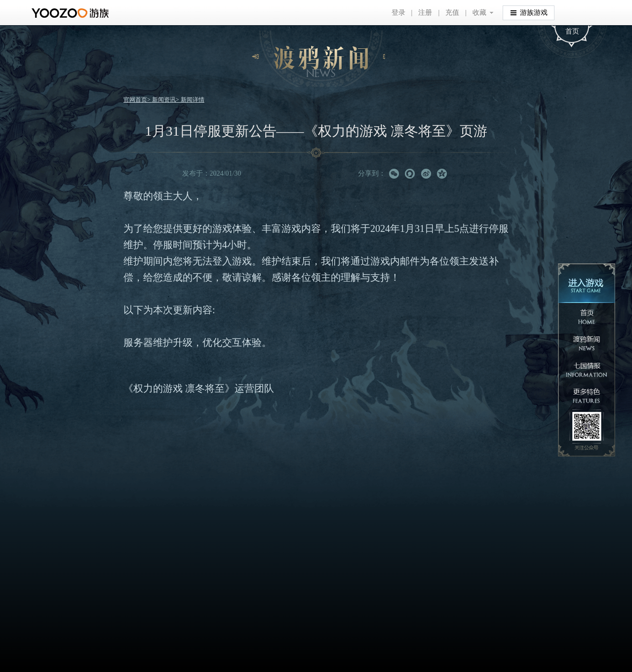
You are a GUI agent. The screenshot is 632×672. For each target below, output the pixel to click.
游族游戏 (529, 12)
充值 (452, 13)
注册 (425, 13)
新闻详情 (193, 100)
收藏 (479, 13)
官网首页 (135, 100)
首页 (572, 31)
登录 (398, 13)
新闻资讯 (164, 100)
